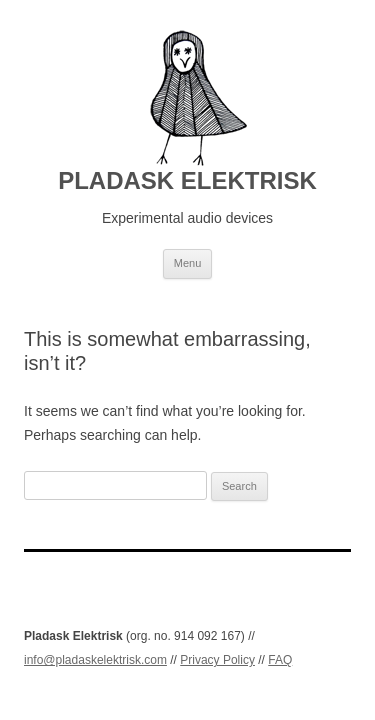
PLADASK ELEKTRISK (187, 180)
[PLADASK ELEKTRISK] (187, 98)
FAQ (280, 660)
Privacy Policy (217, 660)
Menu (188, 263)
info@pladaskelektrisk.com (95, 660)
